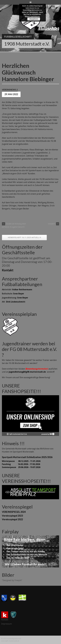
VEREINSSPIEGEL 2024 (14, 512)
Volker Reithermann (22, 290)
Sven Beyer (19, 294)
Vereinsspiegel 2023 (12, 516)
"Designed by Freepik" (12, 580)
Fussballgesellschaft (18, 37)
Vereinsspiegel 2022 (12, 519)
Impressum (7, 624)
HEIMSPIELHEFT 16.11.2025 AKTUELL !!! (24, 237)
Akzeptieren (34, 19)
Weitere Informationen (32, 16)
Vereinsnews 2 (10, 89)
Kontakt (8, 270)
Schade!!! (53, 224)
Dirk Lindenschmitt (16, 302)
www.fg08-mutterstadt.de (10, 641)
